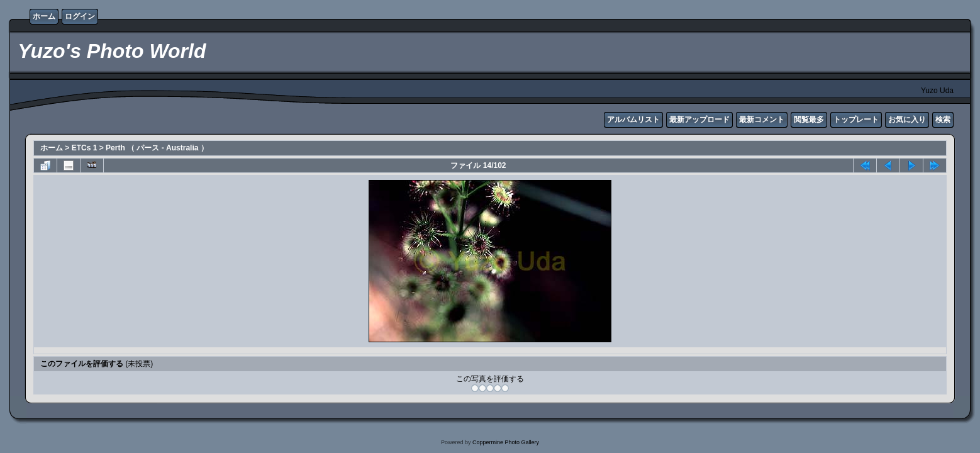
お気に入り (907, 120)
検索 (943, 120)
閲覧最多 (809, 120)
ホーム (44, 16)
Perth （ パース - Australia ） (157, 148)
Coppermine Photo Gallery (506, 442)
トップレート (856, 120)
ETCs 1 (85, 148)
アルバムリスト (633, 120)
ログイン (80, 16)
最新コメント (762, 120)
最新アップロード (699, 120)
